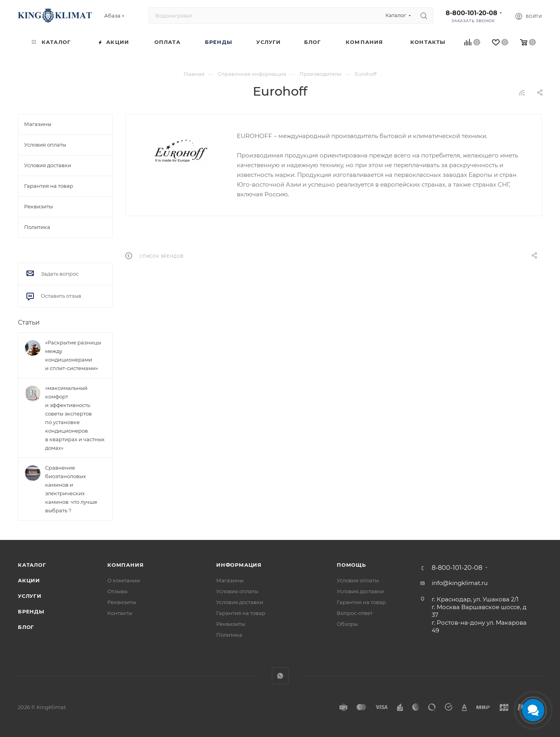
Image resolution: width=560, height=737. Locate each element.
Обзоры (347, 624)
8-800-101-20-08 (472, 13)
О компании (124, 580)
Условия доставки (240, 602)
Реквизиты (122, 602)
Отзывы (117, 591)
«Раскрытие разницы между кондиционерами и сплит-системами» (73, 355)
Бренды (31, 611)
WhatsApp (280, 676)
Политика (229, 635)
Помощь (351, 565)
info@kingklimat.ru (460, 583)
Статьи (29, 322)
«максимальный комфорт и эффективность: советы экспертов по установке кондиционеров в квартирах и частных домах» (75, 418)
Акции (29, 580)
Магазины (230, 580)
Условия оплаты (237, 591)
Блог (26, 627)
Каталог (32, 565)
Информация (239, 565)
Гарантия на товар (241, 613)
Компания (125, 565)
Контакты (120, 613)
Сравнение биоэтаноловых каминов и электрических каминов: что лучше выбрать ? (71, 489)
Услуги (30, 596)
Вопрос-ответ (355, 613)
